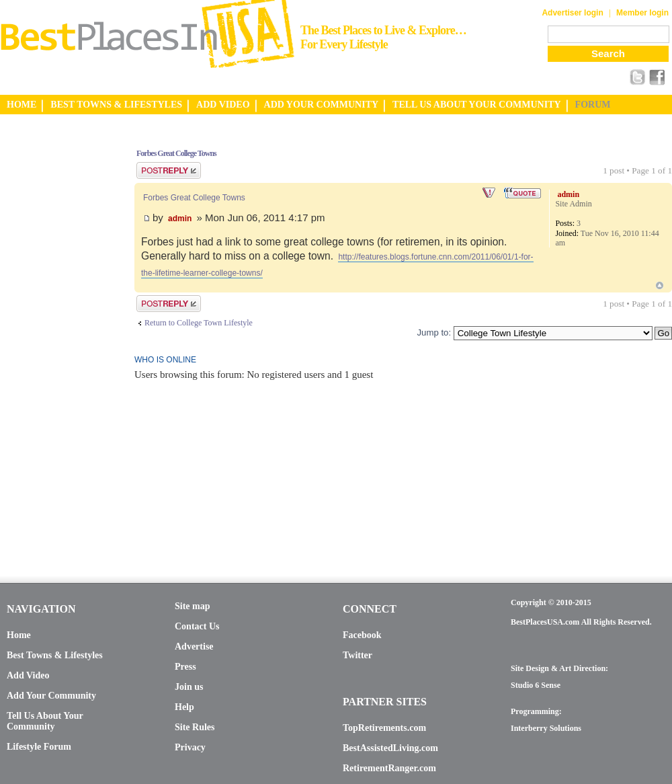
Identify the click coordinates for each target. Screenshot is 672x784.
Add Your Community (51, 696)
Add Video (28, 675)
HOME (22, 105)
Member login (642, 13)
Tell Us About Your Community (45, 721)
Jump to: (434, 332)
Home (19, 635)
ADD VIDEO (223, 105)
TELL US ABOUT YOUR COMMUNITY (476, 105)
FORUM (593, 105)
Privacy (190, 747)
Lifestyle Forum (39, 747)
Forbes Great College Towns (176, 153)
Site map (193, 606)
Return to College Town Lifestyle (199, 323)
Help (184, 707)
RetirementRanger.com (389, 768)
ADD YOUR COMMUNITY (322, 105)
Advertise (194, 646)
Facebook (362, 635)
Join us (189, 687)
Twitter (358, 655)
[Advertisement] (54, 338)
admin (180, 219)
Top (660, 285)
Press (185, 667)
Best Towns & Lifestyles (55, 655)
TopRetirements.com (384, 728)
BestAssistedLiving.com (390, 748)
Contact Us (197, 626)
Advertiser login (572, 13)
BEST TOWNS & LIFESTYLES (116, 105)
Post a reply (169, 170)
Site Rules (195, 727)
